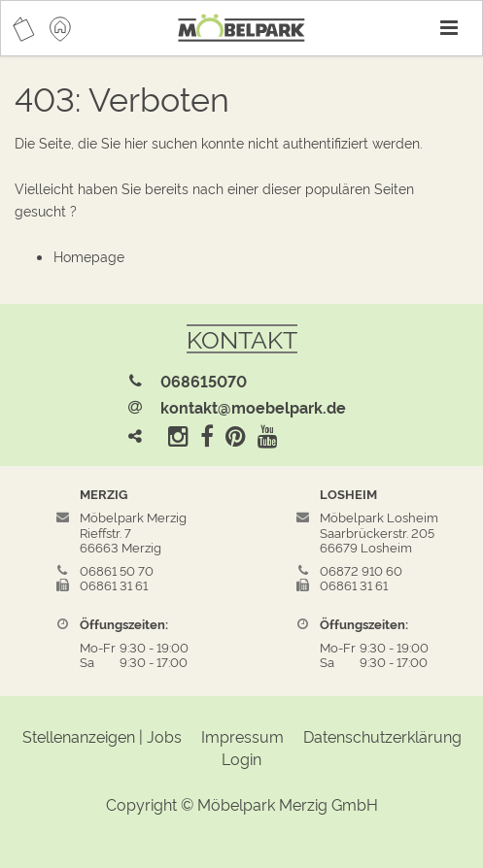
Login (241, 758)
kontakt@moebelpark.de (253, 407)
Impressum (242, 736)
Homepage (89, 256)
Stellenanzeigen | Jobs (102, 736)
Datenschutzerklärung (382, 736)
